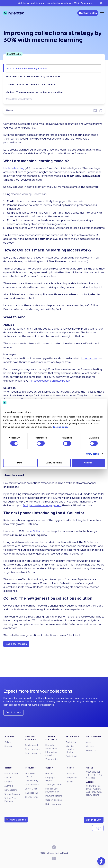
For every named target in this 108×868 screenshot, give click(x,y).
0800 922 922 (93, 772)
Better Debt (31, 789)
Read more (87, 3)
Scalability (71, 742)
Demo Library (32, 781)
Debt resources (53, 804)
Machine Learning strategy (70, 749)
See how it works (16, 644)
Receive (9, 746)
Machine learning (14, 168)
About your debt (54, 785)
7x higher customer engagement (42, 505)
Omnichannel (31, 745)
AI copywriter (89, 358)
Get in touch (13, 712)
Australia (9, 786)
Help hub (50, 773)
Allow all (88, 463)
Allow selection (54, 463)
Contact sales (88, 13)
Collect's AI (72, 756)
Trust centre (52, 759)
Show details (93, 454)
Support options (54, 800)
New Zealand (11, 790)
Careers (90, 746)
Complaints (72, 778)
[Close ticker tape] (101, 3)
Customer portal (33, 753)
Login (98, 828)
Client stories (32, 797)
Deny (20, 463)
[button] (101, 861)
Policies (70, 782)
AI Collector (37, 531)
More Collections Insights (19, 99)
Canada (8, 778)
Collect (8, 742)
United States (12, 773)
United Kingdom (12, 794)
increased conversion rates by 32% (50, 381)
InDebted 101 (32, 793)
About (89, 742)
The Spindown (32, 785)
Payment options (54, 796)
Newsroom (92, 750)
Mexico (8, 782)
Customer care (33, 749)
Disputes (71, 773)
